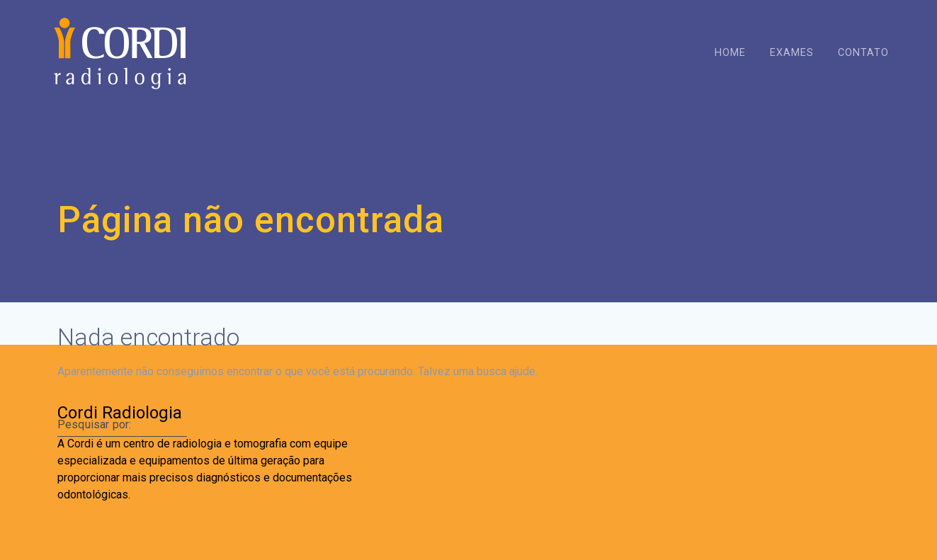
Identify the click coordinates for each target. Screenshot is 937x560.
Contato (863, 53)
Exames (792, 53)
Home (730, 53)
